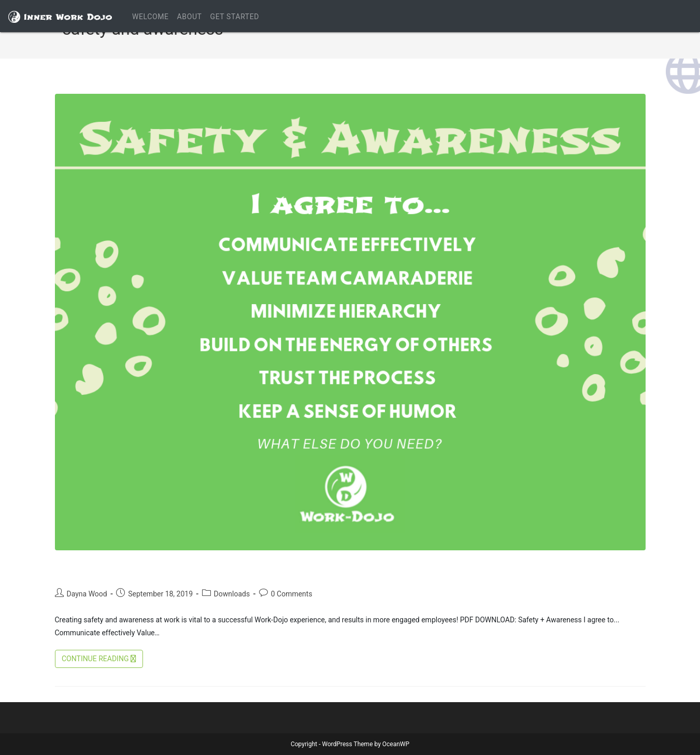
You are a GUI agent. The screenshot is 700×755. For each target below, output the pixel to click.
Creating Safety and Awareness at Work (171, 569)
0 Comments (292, 594)
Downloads (232, 594)
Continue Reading (99, 659)
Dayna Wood (87, 594)
